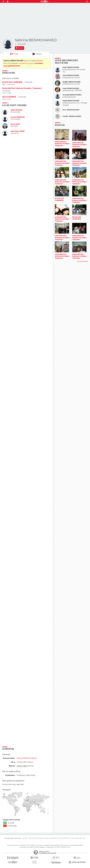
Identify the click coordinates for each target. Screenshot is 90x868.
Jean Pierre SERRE (17, 131)
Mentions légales (39, 847)
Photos (39, 54)
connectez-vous (25, 63)
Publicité (32, 845)
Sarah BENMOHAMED (71, 67)
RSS (27, 845)
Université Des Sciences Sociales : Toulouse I (22, 88)
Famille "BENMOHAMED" (72, 116)
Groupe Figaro (50, 847)
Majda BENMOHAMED (71, 101)
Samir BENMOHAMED (71, 75)
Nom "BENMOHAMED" (71, 110)
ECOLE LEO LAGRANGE (12, 82)
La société (47, 845)
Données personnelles (76, 845)
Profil (16, 54)
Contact (23, 845)
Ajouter (20, 48)
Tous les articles (55, 845)
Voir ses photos (82, 261)
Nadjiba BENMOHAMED (72, 82)
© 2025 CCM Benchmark (63, 847)
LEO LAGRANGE (9, 97)
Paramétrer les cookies (27, 847)
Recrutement (65, 845)
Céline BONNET (17, 110)
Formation (40, 845)
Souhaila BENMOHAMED (72, 95)
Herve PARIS (15, 124)
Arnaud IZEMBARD (18, 117)
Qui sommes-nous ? (13, 845)
